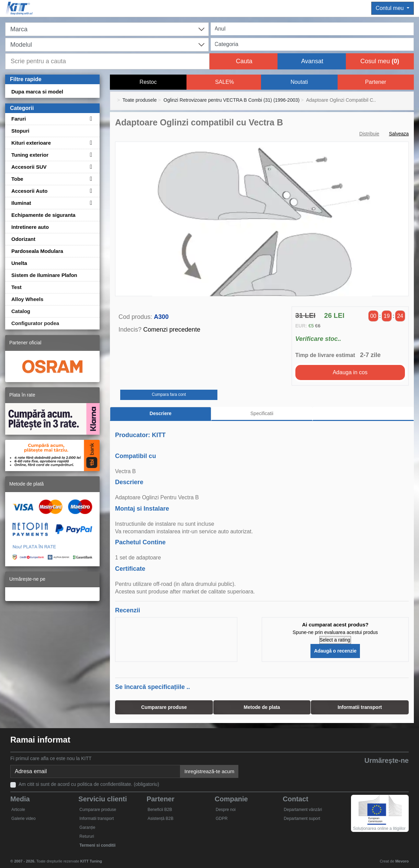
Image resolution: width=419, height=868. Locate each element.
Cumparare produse (98, 810)
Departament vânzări (303, 810)
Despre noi (226, 810)
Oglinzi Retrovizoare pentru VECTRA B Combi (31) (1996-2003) (231, 100)
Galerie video (24, 819)
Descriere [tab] (161, 413)
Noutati (299, 82)
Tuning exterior (30, 155)
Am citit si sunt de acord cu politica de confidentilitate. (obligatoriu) (89, 784)
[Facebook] (338, 772)
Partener (376, 82)
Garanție (87, 827)
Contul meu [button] (390, 8)
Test (16, 287)
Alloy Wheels (27, 299)
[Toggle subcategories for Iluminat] (90, 203)
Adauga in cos (350, 372)
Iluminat (21, 203)
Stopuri (20, 131)
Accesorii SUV (29, 167)
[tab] (363, 414)
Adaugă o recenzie (335, 651)
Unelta (19, 263)
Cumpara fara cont (169, 394)
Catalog (21, 311)
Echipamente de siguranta (43, 215)
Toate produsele (140, 100)
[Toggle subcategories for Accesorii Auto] (90, 191)
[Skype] (386, 772)
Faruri (19, 119)
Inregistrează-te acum (209, 771)
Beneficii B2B (160, 810)
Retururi (87, 836)
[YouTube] (370, 772)
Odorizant (23, 239)
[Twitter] (354, 772)
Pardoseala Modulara (37, 251)
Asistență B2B (161, 819)
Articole (18, 810)
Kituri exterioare (31, 143)
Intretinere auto (30, 227)
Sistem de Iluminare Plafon (44, 275)
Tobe (17, 179)
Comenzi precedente (172, 330)
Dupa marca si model (37, 92)
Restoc (148, 82)
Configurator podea (35, 323)
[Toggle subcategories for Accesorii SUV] (90, 167)
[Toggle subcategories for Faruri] (90, 119)
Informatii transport (97, 819)
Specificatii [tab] (262, 413)
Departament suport (302, 819)
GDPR (222, 819)
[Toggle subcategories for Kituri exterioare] (90, 143)
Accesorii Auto (29, 191)
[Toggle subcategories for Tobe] (90, 179)
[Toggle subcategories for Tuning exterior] (90, 155)
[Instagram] (401, 772)
